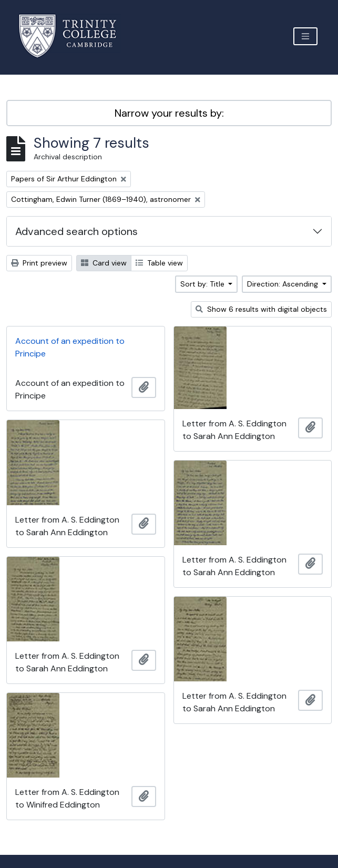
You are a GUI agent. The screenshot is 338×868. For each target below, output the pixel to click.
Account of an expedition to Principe (70, 347)
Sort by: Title (203, 284)
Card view (104, 263)
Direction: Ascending (284, 284)
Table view (159, 263)
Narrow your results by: (169, 113)
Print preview (39, 263)
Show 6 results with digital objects (261, 309)
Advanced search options (76, 231)
